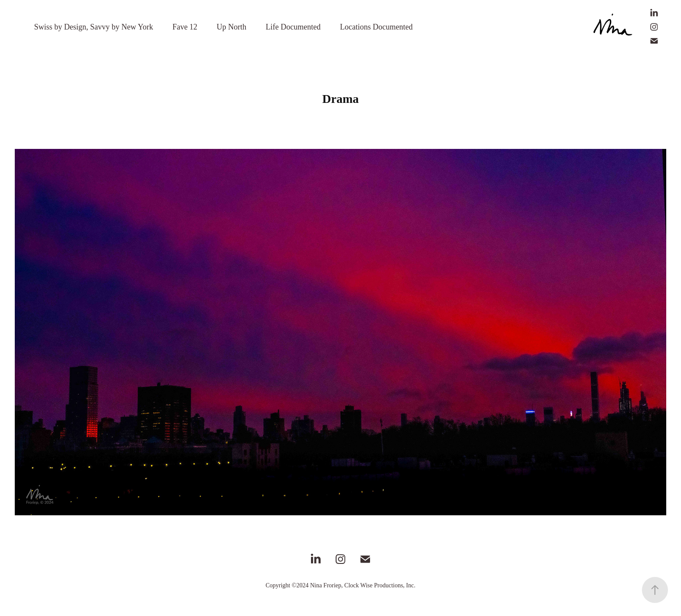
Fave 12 (185, 27)
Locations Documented (376, 27)
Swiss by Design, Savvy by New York (93, 27)
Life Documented (293, 27)
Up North (232, 27)
